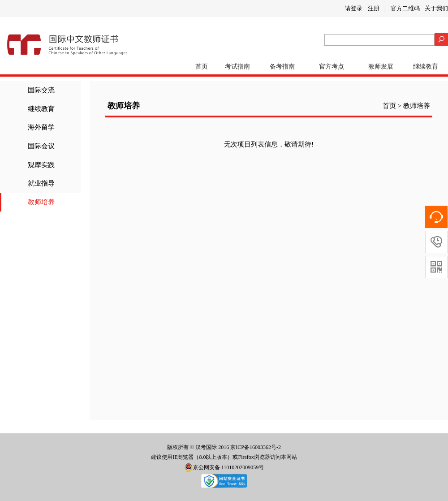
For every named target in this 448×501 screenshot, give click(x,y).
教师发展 (381, 67)
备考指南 (282, 67)
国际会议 (41, 146)
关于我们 (436, 8)
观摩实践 (41, 165)
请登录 (354, 8)
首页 (202, 67)
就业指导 (41, 183)
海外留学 (41, 127)
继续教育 (426, 67)
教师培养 (41, 202)
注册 (374, 8)
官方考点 (332, 67)
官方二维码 (405, 8)
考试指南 (237, 67)
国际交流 (41, 90)
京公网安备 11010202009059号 (224, 467)
